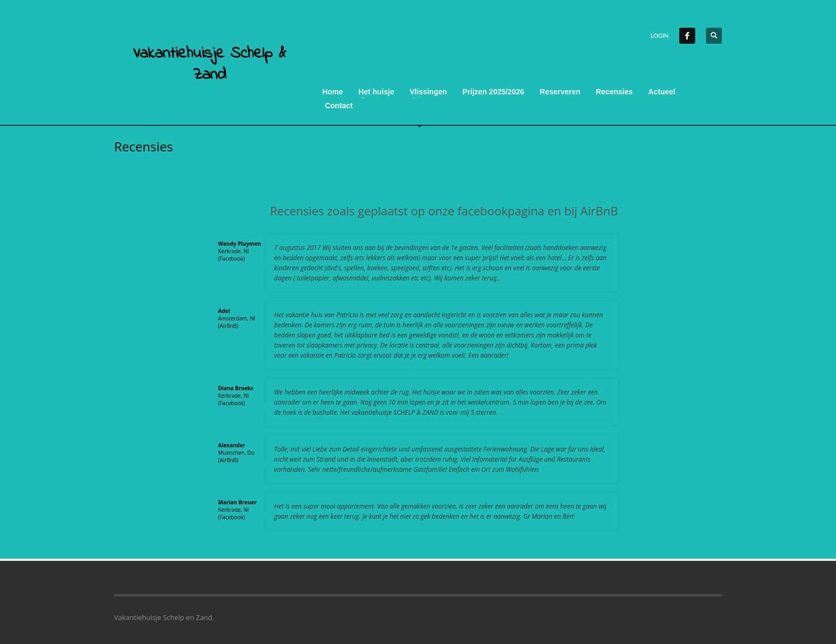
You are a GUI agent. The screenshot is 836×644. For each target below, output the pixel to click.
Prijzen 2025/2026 (493, 92)
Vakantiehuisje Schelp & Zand (210, 65)
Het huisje (376, 92)
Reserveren (560, 92)
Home (332, 92)
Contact (339, 106)
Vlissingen (428, 92)
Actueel (662, 92)
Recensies (614, 92)
